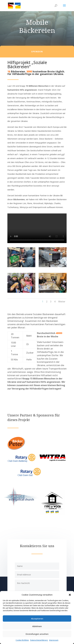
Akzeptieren (37, 619)
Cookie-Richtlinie (22, 640)
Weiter (62, 302)
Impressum (54, 640)
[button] (70, 595)
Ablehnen (37, 626)
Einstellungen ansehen (37, 634)
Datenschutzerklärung (39, 640)
